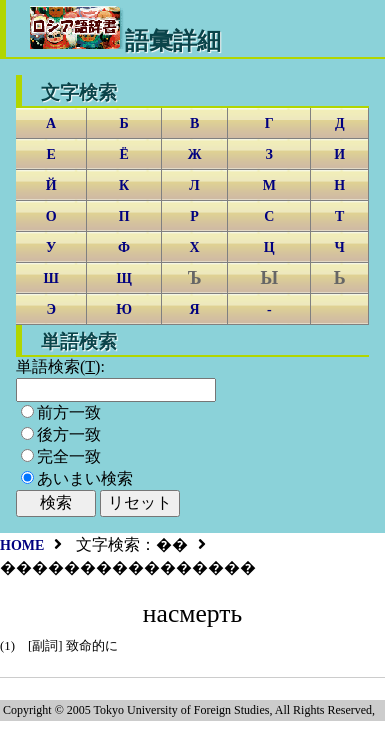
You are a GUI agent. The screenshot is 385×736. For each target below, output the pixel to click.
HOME (22, 545)
